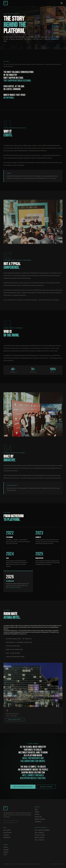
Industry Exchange (40, 819)
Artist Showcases (39, 833)
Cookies (57, 864)
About (36, 809)
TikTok (5, 855)
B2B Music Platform (40, 835)
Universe (37, 814)
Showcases (6, 835)
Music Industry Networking (42, 830)
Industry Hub (38, 817)
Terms (61, 864)
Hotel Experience (40, 840)
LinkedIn (6, 852)
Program (37, 812)
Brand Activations (40, 837)
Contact (6, 847)
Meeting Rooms (7, 833)
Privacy (53, 864)
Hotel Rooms (7, 830)
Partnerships (7, 837)
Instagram (6, 850)
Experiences (38, 822)
